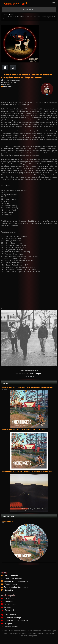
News (11, 15)
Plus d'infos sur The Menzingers (29, 374)
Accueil (5, 15)
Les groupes (8, 598)
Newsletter (9, 590)
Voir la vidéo (6, 87)
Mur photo (7, 623)
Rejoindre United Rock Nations (16, 587)
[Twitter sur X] (13, 68)
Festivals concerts (10, 626)
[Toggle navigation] (54, 3)
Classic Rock (8, 610)
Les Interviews (9, 615)
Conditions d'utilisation (13, 578)
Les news (6, 607)
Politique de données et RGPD (16, 581)
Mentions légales (11, 575)
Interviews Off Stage (11, 618)
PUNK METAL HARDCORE (29, 376)
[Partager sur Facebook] (5, 68)
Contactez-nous (11, 584)
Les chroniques (9, 604)
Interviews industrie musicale (15, 621)
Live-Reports (8, 601)
